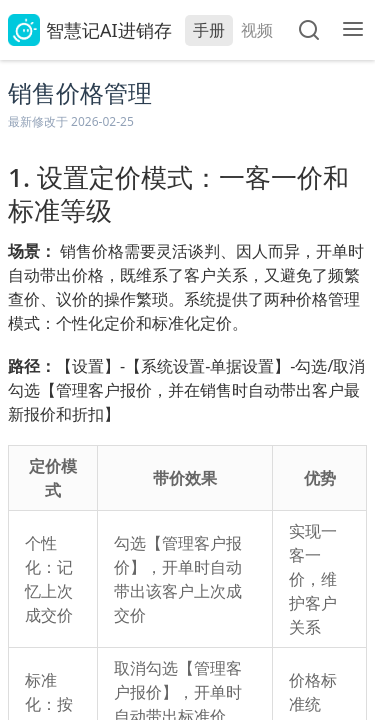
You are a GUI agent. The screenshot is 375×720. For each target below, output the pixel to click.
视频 (257, 30)
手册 (209, 30)
